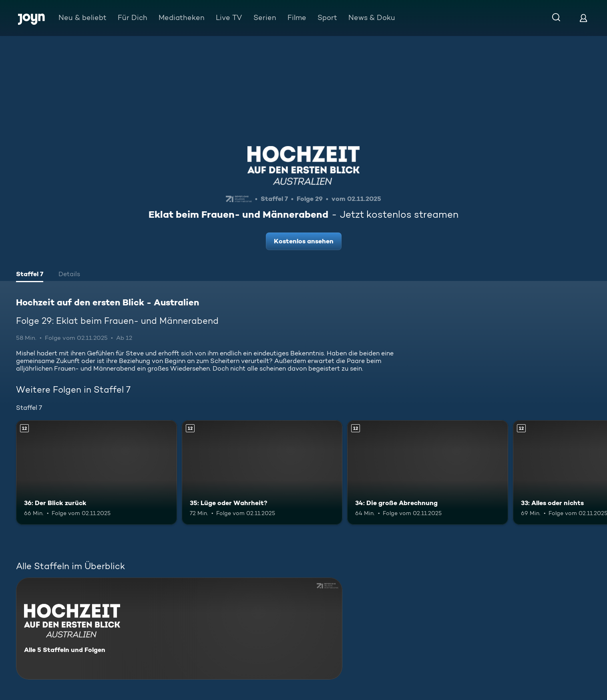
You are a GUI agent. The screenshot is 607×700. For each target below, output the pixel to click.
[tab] (30, 275)
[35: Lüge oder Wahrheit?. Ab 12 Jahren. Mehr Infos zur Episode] (262, 472)
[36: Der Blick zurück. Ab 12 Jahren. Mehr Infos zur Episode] (96, 472)
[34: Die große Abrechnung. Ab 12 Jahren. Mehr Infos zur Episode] (428, 472)
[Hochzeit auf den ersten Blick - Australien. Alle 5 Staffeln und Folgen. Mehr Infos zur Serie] (179, 629)
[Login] (583, 18)
